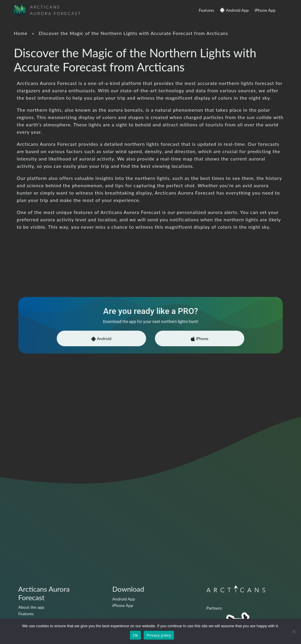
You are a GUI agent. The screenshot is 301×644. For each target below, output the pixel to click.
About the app (31, 607)
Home (21, 33)
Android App (237, 10)
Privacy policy (159, 635)
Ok (135, 635)
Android (101, 339)
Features (206, 10)
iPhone (200, 339)
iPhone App (265, 10)
